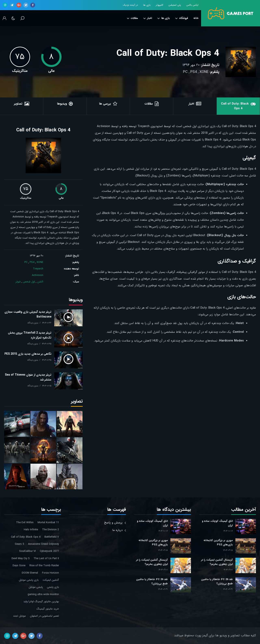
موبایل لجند (19, 616)
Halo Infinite (31, 530)
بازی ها (147, 5)
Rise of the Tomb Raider (44, 566)
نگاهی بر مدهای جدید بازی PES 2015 (28, 354)
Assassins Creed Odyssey (43, 544)
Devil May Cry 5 (21, 558)
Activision (38, 275)
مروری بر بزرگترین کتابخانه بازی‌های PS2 (218, 542)
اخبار (148, 18)
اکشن (40, 282)
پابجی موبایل (36, 587)
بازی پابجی (53, 587)
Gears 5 (19, 544)
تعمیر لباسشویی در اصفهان (44, 616)
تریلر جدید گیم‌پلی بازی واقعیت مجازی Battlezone (28, 314)
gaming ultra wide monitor (43, 594)
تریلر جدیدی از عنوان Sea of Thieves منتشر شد (28, 377)
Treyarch (38, 269)
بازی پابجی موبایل (29, 580)
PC (185, 72)
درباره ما (117, 530)
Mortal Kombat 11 (48, 522)
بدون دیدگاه (33, 323)
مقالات (132, 18)
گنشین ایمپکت (51, 580)
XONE (204, 72)
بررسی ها (105, 104)
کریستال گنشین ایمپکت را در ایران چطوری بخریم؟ (217, 562)
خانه (196, 18)
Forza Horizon (50, 573)
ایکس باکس (192, 5)
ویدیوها (62, 104)
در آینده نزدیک (130, 5)
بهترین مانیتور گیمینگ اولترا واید (41, 601)
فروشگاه (182, 18)
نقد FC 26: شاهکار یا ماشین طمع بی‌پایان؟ (217, 581)
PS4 (194, 72)
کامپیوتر (159, 5)
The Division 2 (50, 530)
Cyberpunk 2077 (49, 551)
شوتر (18, 282)
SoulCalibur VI (27, 551)
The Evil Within (25, 522)
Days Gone (19, 566)
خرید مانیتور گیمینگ (48, 609)
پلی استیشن (175, 5)
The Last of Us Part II (46, 558)
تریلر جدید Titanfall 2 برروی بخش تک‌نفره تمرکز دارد (30, 335)
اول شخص (29, 282)
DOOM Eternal (30, 573)
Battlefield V (52, 537)
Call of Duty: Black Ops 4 (168, 54)
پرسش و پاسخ (113, 523)
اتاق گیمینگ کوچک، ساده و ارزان (217, 523)
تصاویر (18, 104)
